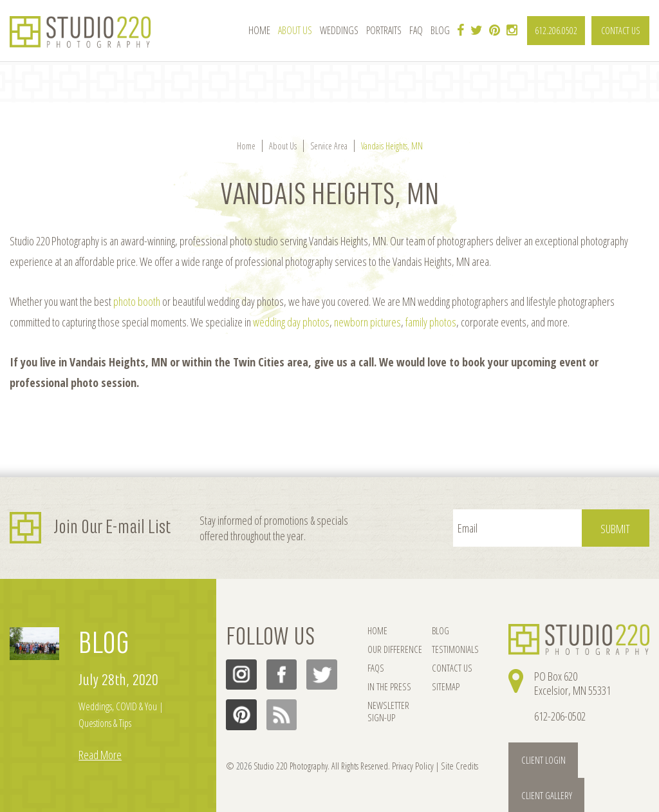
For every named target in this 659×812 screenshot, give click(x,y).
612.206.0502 (556, 31)
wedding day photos (291, 322)
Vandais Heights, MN (392, 146)
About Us (295, 30)
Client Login (542, 760)
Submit (617, 529)
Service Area (329, 146)
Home (259, 30)
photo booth (137, 301)
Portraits (384, 30)
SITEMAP (442, 689)
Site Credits (455, 765)
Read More (100, 753)
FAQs (376, 669)
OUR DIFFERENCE (394, 650)
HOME (377, 631)
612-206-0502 (560, 716)
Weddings (339, 30)
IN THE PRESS (388, 689)
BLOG (104, 643)
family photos (431, 322)
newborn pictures (367, 322)
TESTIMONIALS (451, 650)
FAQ (416, 30)
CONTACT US (620, 31)
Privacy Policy (411, 765)
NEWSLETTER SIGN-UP (388, 714)
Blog (440, 30)
